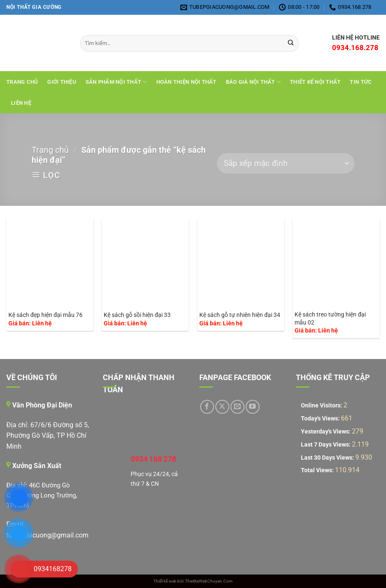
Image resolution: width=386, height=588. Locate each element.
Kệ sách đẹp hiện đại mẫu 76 (46, 315)
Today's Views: (321, 419)
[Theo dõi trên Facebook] (207, 407)
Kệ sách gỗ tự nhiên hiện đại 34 (240, 315)
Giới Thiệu (62, 82)
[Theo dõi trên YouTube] (253, 407)
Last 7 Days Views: (326, 445)
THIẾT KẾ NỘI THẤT (315, 82)
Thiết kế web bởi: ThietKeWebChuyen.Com (193, 581)
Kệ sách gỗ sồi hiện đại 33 (137, 315)
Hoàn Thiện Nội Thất (186, 82)
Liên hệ (21, 103)
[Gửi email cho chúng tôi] (237, 407)
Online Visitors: (322, 406)
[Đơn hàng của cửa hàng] (286, 164)
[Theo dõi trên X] (222, 407)
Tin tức (361, 82)
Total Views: (318, 470)
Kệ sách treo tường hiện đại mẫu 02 (330, 319)
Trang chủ (22, 82)
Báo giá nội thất (253, 82)
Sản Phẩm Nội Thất (116, 82)
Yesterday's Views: (326, 432)
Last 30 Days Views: (328, 458)
